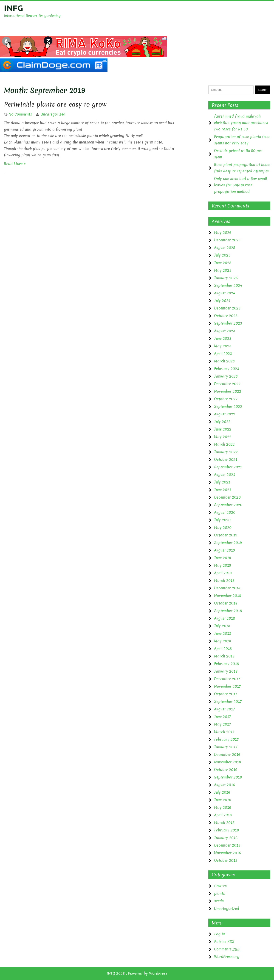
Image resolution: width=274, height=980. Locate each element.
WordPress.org (227, 957)
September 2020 (228, 505)
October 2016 (226, 770)
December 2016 (227, 754)
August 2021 (225, 475)
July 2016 (222, 792)
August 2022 (225, 414)
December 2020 (227, 497)
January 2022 (226, 452)
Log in (219, 934)
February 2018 (226, 664)
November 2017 (227, 686)
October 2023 (226, 316)
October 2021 (226, 459)
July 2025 (222, 255)
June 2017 (222, 717)
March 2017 (224, 732)
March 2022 (224, 444)
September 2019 (228, 543)
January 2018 (226, 671)
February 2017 (226, 739)
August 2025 (225, 248)
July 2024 (222, 301)
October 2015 (226, 860)
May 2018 (223, 641)
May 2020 (223, 527)
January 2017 (226, 747)
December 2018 (227, 588)
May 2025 (223, 270)
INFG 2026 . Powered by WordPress (137, 973)
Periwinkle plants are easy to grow (55, 104)
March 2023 (224, 361)
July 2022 (222, 422)
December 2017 (227, 679)
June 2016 (223, 800)
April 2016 (223, 815)
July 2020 (222, 520)
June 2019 (223, 558)
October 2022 (226, 399)
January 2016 (226, 838)
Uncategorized (53, 114)
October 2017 (226, 694)
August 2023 (225, 331)
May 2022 (223, 437)
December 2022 (227, 384)
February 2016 (226, 830)
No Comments (20, 114)
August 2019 (225, 550)
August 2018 (225, 618)
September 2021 (228, 467)
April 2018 (223, 649)
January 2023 (226, 376)
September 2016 (228, 777)
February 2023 (227, 369)
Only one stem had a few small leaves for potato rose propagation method (240, 185)
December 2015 (227, 845)
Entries (224, 941)
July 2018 (222, 626)
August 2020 (225, 512)
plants (219, 893)
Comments (227, 949)
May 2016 (223, 807)
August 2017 (224, 709)
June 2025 (223, 263)
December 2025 (227, 240)
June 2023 (223, 338)
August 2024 (225, 293)
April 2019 (223, 573)
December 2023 (227, 308)
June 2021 (223, 490)
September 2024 (228, 285)
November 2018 (227, 596)
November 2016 (227, 762)
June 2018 (223, 633)
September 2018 (228, 611)
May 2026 (223, 232)
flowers (220, 886)
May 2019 (223, 565)
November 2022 (228, 391)
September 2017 (228, 701)
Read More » (15, 164)
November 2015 (227, 853)
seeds (219, 901)
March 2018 (224, 656)
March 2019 (224, 580)
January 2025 (226, 278)
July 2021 (222, 482)
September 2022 (228, 406)
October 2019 (226, 535)
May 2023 (223, 346)
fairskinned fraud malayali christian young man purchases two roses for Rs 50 (241, 123)
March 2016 (224, 823)
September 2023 (228, 323)
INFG (14, 8)
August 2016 (225, 785)
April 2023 (223, 353)
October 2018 (226, 603)
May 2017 (222, 724)
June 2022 (223, 429)
